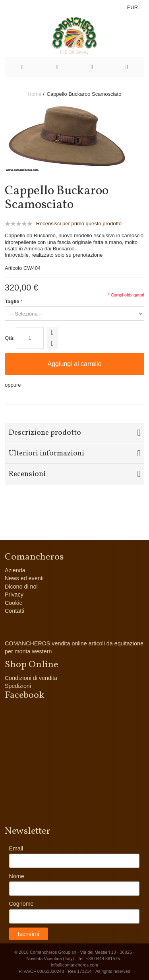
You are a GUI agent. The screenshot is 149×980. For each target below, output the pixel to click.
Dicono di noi (21, 587)
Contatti (15, 611)
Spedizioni (18, 686)
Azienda (15, 570)
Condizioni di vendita (31, 678)
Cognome (21, 904)
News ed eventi (24, 578)
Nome (17, 876)
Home (35, 94)
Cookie (14, 603)
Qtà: (10, 338)
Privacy (14, 595)
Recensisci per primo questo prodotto (79, 224)
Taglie (12, 301)
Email (16, 848)
